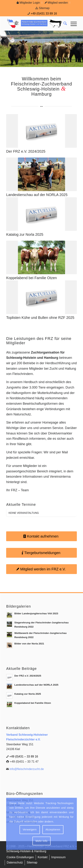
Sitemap (42, 8)
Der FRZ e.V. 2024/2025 (26, 151)
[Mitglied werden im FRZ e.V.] (41, 569)
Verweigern (30, 830)
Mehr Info (41, 841)
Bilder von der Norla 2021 (29, 644)
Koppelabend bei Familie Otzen (31, 278)
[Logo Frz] (34, 23)
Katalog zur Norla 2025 (25, 234)
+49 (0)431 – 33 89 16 (24, 756)
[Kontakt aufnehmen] (41, 536)
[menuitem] (28, 3)
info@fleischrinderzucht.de (27, 769)
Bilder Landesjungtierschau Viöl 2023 (36, 613)
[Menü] (72, 23)
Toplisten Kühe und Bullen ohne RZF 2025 (40, 318)
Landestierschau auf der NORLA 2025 (37, 195)
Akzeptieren (53, 830)
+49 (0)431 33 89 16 (44, 14)
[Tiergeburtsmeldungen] (41, 553)
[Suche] (63, 23)
